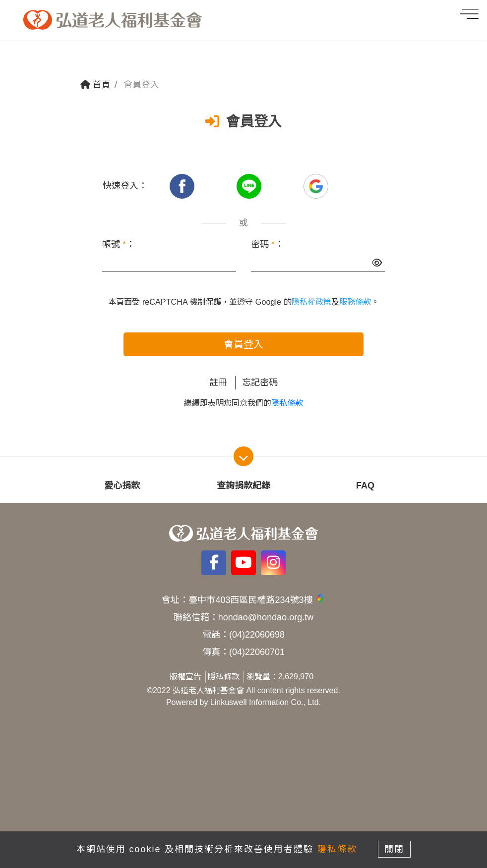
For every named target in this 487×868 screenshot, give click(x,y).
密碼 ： (267, 244)
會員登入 (243, 344)
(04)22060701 (257, 652)
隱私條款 (287, 403)
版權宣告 (185, 677)
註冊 (218, 382)
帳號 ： (119, 244)
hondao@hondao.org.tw (266, 617)
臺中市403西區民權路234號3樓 (257, 600)
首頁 (95, 85)
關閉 (395, 849)
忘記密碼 (260, 382)
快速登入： (125, 186)
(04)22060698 (257, 635)
